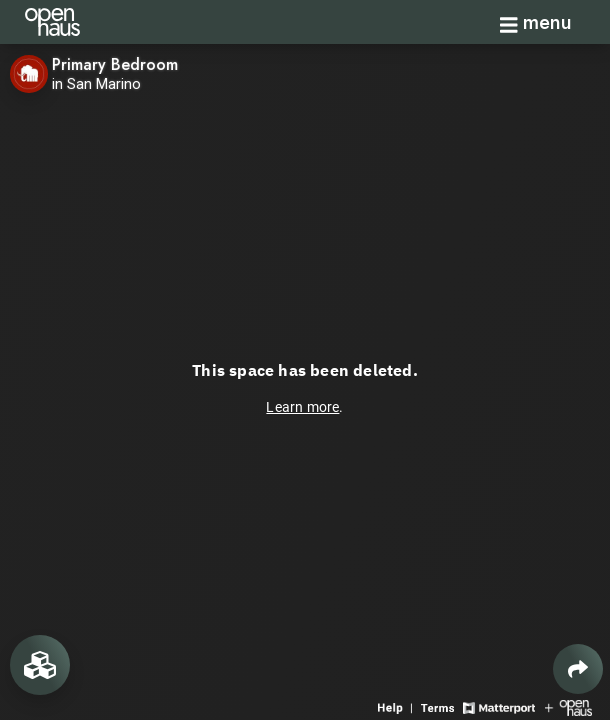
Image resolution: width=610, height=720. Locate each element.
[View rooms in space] (40, 665)
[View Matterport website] (498, 706)
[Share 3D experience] (578, 669)
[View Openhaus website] (568, 706)
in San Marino (96, 84)
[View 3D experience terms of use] (439, 706)
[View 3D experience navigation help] (397, 706)
